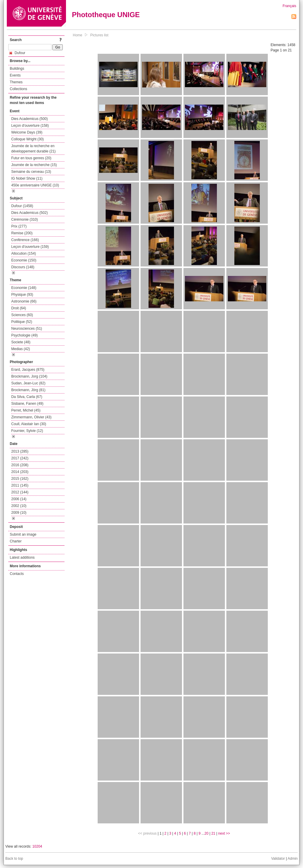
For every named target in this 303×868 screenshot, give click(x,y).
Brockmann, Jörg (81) (28, 390)
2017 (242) (20, 458)
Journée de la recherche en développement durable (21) (33, 149)
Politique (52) (22, 322)
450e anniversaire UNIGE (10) (35, 185)
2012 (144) (20, 492)
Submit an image (23, 534)
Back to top (14, 859)
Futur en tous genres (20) (31, 158)
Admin (293, 859)
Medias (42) (21, 349)
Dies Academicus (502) (29, 213)
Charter (16, 541)
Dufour (17, 53)
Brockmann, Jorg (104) (29, 376)
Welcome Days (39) (27, 132)
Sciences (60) (22, 315)
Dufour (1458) (22, 206)
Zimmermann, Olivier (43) (31, 417)
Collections (18, 89)
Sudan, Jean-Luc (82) (28, 383)
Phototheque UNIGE (106, 15)
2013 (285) (20, 451)
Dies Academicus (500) (29, 119)
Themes (16, 82)
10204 (37, 846)
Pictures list (99, 35)
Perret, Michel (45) (26, 410)
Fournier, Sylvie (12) (27, 431)
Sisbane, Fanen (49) (27, 404)
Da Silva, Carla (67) (27, 397)
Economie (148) (24, 288)
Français (289, 6)
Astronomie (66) (24, 301)
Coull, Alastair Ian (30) (29, 424)
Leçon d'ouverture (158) (30, 126)
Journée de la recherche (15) (34, 165)
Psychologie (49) (24, 335)
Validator (278, 859)
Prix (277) (19, 226)
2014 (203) (20, 472)
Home (78, 35)
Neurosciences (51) (27, 329)
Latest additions (22, 557)
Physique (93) (22, 295)
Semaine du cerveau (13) (31, 172)
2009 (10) (19, 513)
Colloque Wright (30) (28, 139)
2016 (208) (20, 465)
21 (213, 833)
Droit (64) (19, 308)
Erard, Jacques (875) (28, 370)
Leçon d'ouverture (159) (30, 247)
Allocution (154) (24, 253)
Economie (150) (24, 260)
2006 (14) (19, 499)
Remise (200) (22, 233)
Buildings (17, 69)
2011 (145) (20, 485)
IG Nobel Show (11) (27, 178)
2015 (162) (20, 479)
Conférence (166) (25, 240)
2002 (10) (19, 506)
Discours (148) (23, 267)
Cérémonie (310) (25, 220)
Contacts (17, 574)
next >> (224, 833)
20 (206, 833)
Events (15, 75)
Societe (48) (21, 342)
